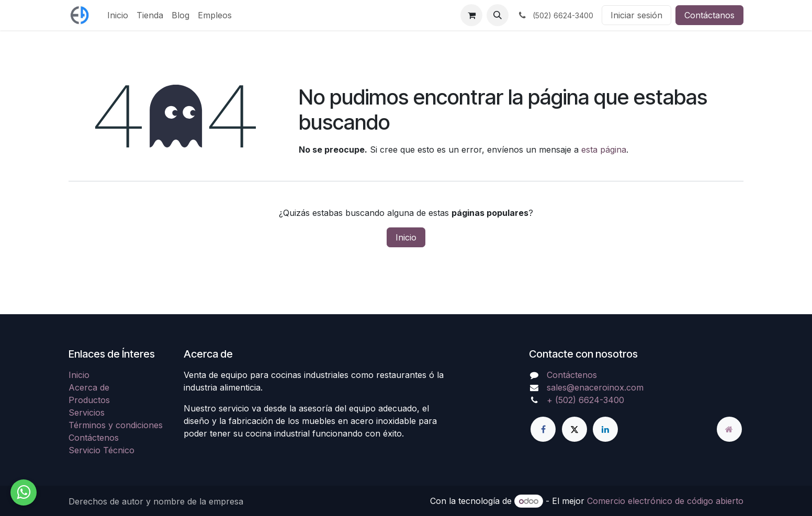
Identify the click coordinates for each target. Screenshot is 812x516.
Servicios (87, 412)
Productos (89, 400)
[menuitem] (118, 15)
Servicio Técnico (101, 450)
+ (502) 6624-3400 (585, 400)
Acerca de (89, 387)
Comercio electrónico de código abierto (665, 501)
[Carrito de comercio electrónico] (471, 15)
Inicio (406, 237)
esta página (604, 150)
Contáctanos (709, 15)
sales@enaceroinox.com (595, 387)
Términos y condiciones (116, 425)
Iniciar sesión (636, 15)
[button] (498, 15)
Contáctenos (94, 438)
